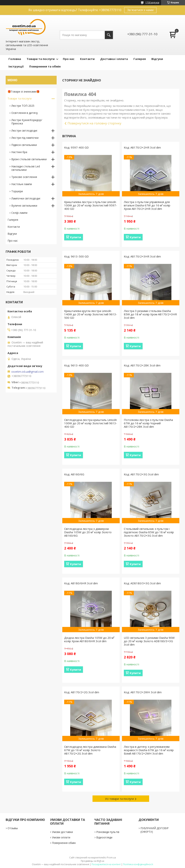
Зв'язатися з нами (140, 10)
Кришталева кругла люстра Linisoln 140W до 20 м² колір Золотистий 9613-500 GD (91, 314)
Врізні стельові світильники (29, 159)
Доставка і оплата (114, 59)
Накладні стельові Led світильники (26, 168)
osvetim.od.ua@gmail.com (27, 372)
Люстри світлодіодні (24, 131)
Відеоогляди (104, 837)
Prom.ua (111, 858)
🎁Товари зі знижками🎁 (24, 92)
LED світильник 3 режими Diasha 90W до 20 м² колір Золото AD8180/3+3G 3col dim (149, 641)
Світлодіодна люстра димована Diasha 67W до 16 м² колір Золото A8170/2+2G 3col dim (90, 750)
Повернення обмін (64, 843)
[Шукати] (109, 35)
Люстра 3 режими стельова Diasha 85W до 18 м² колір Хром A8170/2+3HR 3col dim (150, 314)
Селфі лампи (19, 213)
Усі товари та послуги (119, 799)
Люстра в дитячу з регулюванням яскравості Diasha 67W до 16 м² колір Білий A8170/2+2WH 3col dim (149, 750)
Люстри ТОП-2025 (23, 106)
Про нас (69, 59)
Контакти (87, 59)
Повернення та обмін (45, 66)
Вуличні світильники (24, 206)
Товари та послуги (41, 59)
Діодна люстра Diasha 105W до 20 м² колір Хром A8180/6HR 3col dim (89, 639)
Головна (15, 59)
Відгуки (157, 59)
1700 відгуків (152, 3)
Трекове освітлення (24, 177)
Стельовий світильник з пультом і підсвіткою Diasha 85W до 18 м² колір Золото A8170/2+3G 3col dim (149, 532)
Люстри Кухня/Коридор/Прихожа (27, 122)
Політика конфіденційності (138, 864)
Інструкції (16, 66)
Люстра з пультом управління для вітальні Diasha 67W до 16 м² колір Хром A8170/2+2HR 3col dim (147, 205)
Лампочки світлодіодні (26, 198)
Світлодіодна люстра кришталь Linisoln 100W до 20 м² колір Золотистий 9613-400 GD (91, 423)
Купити (76, 237)
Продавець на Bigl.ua (92, 861)
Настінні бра (19, 152)
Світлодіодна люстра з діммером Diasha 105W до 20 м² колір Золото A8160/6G (88, 532)
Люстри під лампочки (25, 138)
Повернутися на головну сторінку (94, 123)
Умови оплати (61, 837)
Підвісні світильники (24, 145)
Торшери (17, 191)
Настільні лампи (22, 184)
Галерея (140, 59)
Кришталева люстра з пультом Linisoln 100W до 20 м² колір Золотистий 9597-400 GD (91, 205)
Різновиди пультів (108, 832)
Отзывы (13, 828)
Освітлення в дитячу (25, 113)
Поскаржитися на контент (106, 864)
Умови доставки (62, 832)
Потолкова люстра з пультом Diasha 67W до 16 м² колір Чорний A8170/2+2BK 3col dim (148, 423)
